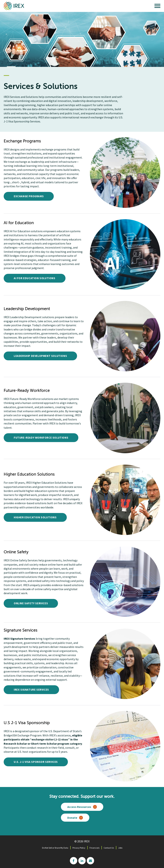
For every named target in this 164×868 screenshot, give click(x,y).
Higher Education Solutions (35, 517)
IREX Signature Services (31, 690)
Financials (94, 848)
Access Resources (79, 807)
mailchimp (90, 861)
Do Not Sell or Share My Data (55, 848)
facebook (74, 861)
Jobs (120, 848)
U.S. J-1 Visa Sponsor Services (36, 762)
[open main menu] (157, 7)
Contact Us (109, 848)
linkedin (82, 861)
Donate (72, 818)
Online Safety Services (31, 603)
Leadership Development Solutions (40, 356)
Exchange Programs (29, 196)
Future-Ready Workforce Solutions (41, 438)
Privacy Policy (79, 848)
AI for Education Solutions (35, 278)
